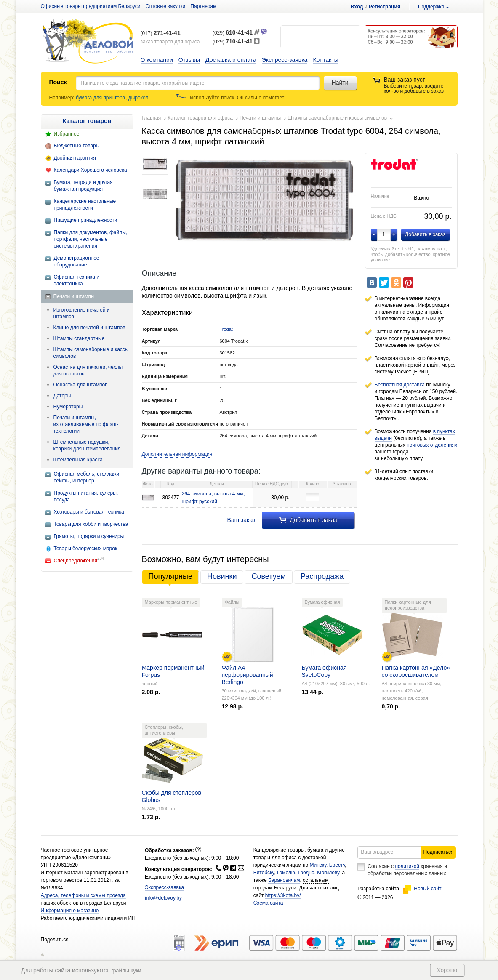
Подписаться (439, 852)
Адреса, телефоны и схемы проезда (83, 895)
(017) (161, 33)
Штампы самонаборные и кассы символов (91, 353)
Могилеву (328, 873)
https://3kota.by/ (283, 895)
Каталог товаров (87, 121)
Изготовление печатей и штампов (82, 313)
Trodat (226, 329)
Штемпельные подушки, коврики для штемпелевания (87, 445)
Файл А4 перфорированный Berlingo (248, 675)
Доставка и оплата (231, 60)
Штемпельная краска (78, 460)
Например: (63, 98)
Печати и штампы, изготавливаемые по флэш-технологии (86, 424)
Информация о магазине (70, 911)
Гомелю (286, 873)
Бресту (337, 865)
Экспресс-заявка (285, 60)
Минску (318, 865)
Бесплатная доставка (400, 385)
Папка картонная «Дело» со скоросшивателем (416, 671)
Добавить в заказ (308, 520)
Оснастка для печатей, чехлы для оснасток (88, 370)
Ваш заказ (241, 520)
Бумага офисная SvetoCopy (324, 671)
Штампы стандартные (79, 338)
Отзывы (189, 60)
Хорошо (447, 970)
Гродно (306, 873)
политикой (407, 866)
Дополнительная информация (177, 454)
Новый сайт (422, 889)
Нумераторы (68, 407)
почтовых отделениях (432, 445)
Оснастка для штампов (81, 385)
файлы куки (126, 971)
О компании (157, 60)
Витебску (264, 873)
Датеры (62, 396)
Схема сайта (268, 903)
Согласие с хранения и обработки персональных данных (407, 870)
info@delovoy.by (163, 898)
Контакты (325, 60)
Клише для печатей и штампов (89, 328)
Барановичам (284, 880)
